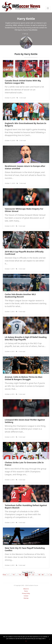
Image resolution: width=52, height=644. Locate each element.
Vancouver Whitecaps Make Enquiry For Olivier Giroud (24, 210)
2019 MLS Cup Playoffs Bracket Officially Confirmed (24, 253)
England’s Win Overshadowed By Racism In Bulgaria (26, 124)
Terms (26, 591)
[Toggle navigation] (48, 8)
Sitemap (26, 598)
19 (23, 575)
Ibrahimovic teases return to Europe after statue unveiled (25, 167)
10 (14, 575)
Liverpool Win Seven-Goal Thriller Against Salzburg (25, 421)
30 (39, 575)
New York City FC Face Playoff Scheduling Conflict (25, 549)
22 (33, 575)
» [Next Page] (48, 575)
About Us (26, 589)
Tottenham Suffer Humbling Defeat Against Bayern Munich (26, 507)
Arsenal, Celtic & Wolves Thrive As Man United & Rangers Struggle (24, 378)
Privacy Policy (26, 593)
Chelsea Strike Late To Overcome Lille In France (24, 464)
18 (20, 575)
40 (43, 575)
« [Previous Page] (8, 575)
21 (30, 575)
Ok (26, 641)
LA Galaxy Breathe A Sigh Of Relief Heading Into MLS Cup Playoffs (26, 338)
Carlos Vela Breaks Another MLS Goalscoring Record (20, 296)
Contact (26, 596)
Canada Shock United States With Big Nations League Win (23, 82)
